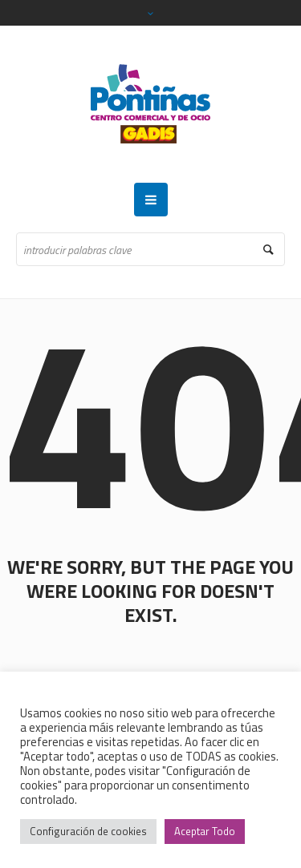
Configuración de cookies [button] (88, 831)
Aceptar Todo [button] (205, 831)
